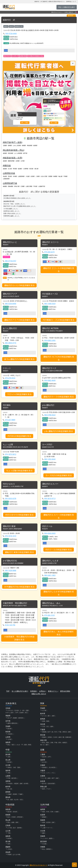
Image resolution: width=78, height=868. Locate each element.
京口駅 (10, 169)
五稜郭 (21, 713)
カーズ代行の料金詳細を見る (59, 475)
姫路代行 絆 (9, 20)
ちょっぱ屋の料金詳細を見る (19, 471)
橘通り (51, 838)
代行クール (47, 526)
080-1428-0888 (11, 570)
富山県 (8, 760)
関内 (48, 742)
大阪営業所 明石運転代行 (15, 603)
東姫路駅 (30, 145)
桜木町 (10, 762)
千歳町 (21, 794)
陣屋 (30, 745)
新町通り (21, 718)
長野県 (8, 781)
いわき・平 (19, 745)
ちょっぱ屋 (8, 445)
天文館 (44, 844)
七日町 (10, 739)
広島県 (8, 825)
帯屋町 (10, 854)
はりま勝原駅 (18, 153)
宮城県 (8, 726)
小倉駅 (56, 812)
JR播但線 (7, 165)
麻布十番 (61, 737)
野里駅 (15, 169)
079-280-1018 (49, 615)
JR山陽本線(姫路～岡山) (14, 150)
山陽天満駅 (29, 186)
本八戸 (10, 718)
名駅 (11, 800)
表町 (17, 822)
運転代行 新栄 (9, 526)
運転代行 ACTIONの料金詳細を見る (59, 358)
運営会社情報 (65, 691)
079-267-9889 (10, 420)
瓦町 (9, 844)
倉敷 (13, 822)
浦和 (52, 726)
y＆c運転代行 (48, 405)
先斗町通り (53, 767)
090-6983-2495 (50, 340)
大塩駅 (28, 176)
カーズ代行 (47, 445)
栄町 (69, 732)
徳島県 (8, 836)
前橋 (44, 721)
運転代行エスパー (50, 484)
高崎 (48, 721)
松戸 (49, 732)
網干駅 (25, 153)
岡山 (9, 822)
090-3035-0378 (11, 498)
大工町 (44, 710)
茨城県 (43, 708)
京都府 (43, 765)
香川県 (8, 841)
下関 (9, 833)
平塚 (56, 742)
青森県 (8, 716)
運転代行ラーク (49, 368)
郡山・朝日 (11, 745)
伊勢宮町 (20, 817)
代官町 (14, 817)
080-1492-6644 (50, 459)
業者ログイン (53, 691)
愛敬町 (44, 817)
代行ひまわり (9, 484)
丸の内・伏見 (18, 800)
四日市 (44, 757)
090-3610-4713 (50, 498)
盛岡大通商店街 (12, 723)
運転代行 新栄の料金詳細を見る (19, 552)
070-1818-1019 (11, 536)
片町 (9, 773)
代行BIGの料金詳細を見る (19, 436)
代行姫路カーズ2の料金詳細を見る (59, 320)
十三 (53, 773)
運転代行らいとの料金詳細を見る (19, 285)
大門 (17, 713)
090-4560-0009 (50, 533)
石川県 (8, 765)
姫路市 (6, 26)
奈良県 (43, 781)
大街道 (10, 849)
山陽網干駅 (42, 186)
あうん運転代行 (10, 328)
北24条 (17, 710)
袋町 (21, 783)
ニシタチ (45, 838)
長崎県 (43, 820)
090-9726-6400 (11, 34)
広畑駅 (23, 186)
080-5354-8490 (11, 304)
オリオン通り (46, 716)
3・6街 (22, 710)
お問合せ (42, 691)
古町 (9, 757)
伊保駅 (15, 176)
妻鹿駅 (50, 176)
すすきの (10, 710)
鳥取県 (8, 809)
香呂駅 (31, 169)
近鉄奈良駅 (51, 783)
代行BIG (7, 405)
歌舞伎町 (68, 737)
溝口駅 (36, 169)
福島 (25, 745)
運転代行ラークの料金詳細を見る (59, 397)
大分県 (43, 831)
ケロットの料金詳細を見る (19, 394)
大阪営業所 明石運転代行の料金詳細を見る (19, 638)
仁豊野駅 (26, 169)
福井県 (8, 771)
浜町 (53, 822)
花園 (27, 710)
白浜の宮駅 (44, 176)
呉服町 (10, 794)
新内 (44, 789)
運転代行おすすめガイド (57, 12)
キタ (44, 773)
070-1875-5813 (11, 454)
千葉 (60, 732)
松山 (44, 849)
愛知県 (8, 797)
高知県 (8, 852)
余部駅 (18, 161)
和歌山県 (43, 787)
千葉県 (43, 730)
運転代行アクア (10, 294)
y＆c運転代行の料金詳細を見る (59, 431)
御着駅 (24, 145)
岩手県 (8, 721)
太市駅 (23, 161)
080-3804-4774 (11, 343)
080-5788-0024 (50, 415)
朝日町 (10, 812)
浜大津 (44, 762)
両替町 (15, 794)
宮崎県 (43, 836)
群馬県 (43, 719)
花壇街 (50, 737)
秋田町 (10, 838)
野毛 (44, 742)
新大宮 (44, 783)
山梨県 (8, 776)
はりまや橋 (16, 854)
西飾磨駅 (11, 186)
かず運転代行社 (10, 561)
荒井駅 (10, 176)
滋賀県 (43, 760)
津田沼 (65, 732)
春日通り (14, 778)
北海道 (8, 708)
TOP (8, 691)
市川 (56, 732)
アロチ (48, 789)
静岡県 (8, 792)
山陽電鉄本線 (9, 173)
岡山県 (8, 820)
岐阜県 (8, 787)
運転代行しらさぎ (50, 561)
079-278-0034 (10, 378)
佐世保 (48, 822)
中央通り (10, 783)
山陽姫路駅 (6, 179)
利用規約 (34, 691)
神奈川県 (43, 740)
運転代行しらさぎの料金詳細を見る (59, 593)
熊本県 (43, 825)
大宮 (44, 726)
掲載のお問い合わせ (39, 694)
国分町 (10, 729)
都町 (44, 833)
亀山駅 (60, 176)
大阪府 (43, 771)
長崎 (44, 822)
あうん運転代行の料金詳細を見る (19, 359)
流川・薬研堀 (17, 828)
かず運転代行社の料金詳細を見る (19, 587)
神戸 (53, 778)
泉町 (53, 716)
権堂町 (16, 783)
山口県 (8, 831)
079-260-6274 (49, 252)
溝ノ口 (42, 745)
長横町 (15, 718)
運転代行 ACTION (50, 328)
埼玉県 (43, 724)
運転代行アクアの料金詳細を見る (19, 320)
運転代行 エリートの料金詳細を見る (59, 270)
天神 (52, 812)
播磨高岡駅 (11, 161)
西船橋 (44, 732)
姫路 (49, 778)
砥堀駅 (20, 169)
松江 (9, 817)
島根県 (8, 815)
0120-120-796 (10, 625)
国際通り (49, 849)
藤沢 (47, 745)
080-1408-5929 (50, 304)
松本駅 (26, 783)
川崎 (52, 742)
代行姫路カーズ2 (50, 294)
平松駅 (35, 186)
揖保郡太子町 (19, 26)
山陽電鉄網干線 (10, 183)
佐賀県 (43, 815)
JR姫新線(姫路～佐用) (13, 158)
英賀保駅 (11, 153)
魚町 (57, 778)
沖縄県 (43, 847)
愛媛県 (8, 847)
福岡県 (43, 809)
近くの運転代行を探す (20, 691)
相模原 (65, 742)
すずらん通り (10, 713)
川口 (48, 726)
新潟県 (8, 754)
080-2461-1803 (50, 575)
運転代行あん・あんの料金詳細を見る (59, 633)
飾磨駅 (55, 176)
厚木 (60, 742)
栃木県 (43, 713)
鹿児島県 (43, 841)
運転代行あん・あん (51, 603)
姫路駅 (35, 145)
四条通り (45, 767)
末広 (26, 713)
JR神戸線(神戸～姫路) (13, 142)
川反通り (10, 734)
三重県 (43, 754)
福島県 (8, 742)
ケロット (7, 368)
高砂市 (11, 26)
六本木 (55, 737)
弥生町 (15, 812)
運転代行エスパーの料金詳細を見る (59, 516)
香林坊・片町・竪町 (14, 767)
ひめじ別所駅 (17, 145)
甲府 (9, 778)
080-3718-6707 (11, 261)
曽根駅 (10, 145)
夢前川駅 (17, 186)
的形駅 (33, 176)
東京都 (43, 735)
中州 (48, 812)
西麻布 (44, 737)
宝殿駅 (5, 145)
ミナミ (48, 773)
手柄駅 (65, 176)
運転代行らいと (10, 242)
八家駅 (38, 176)
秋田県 (8, 732)
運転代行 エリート (51, 242)
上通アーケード (47, 828)
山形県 (8, 737)
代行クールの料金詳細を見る (59, 550)
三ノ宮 (44, 778)
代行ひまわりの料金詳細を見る (19, 515)
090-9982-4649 (50, 380)
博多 (44, 812)
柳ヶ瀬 (10, 789)
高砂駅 (5, 176)
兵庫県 (66, 12)
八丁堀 (10, 828)
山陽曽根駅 (21, 176)
